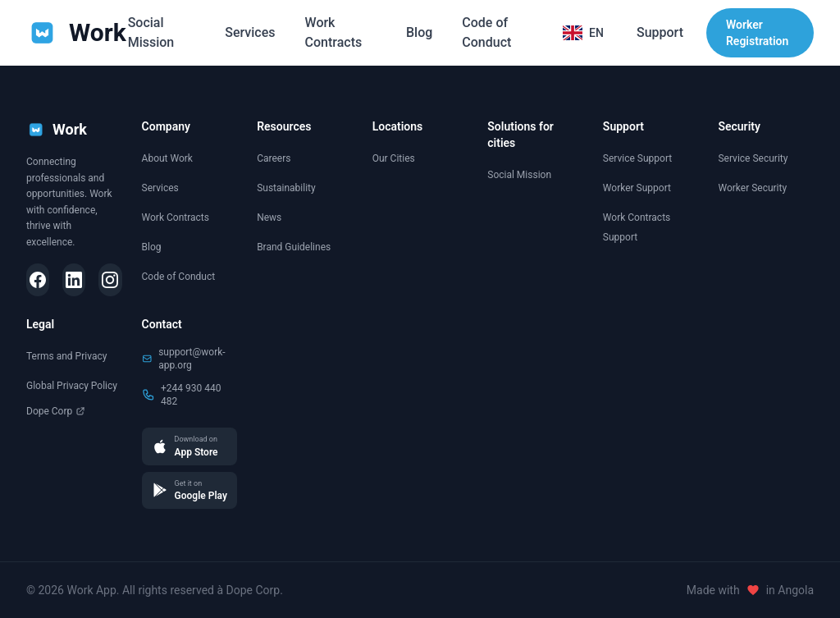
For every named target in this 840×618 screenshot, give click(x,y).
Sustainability (286, 188)
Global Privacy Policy (72, 386)
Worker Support (637, 188)
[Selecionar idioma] (583, 33)
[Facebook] (38, 280)
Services (250, 32)
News (269, 217)
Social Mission (151, 32)
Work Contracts (334, 32)
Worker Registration (757, 33)
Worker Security (752, 188)
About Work (167, 158)
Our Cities (394, 158)
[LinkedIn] (74, 280)
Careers (274, 158)
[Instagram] (110, 280)
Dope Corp (56, 411)
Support (660, 32)
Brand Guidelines (294, 247)
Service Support (637, 158)
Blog (419, 32)
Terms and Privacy (66, 356)
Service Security (753, 158)
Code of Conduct (486, 32)
